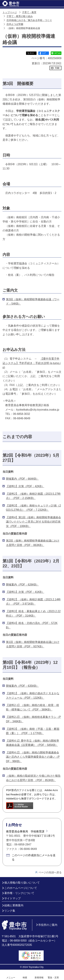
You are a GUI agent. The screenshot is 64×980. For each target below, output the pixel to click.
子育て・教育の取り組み (20, 16)
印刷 (57, 68)
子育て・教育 (29, 12)
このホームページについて (21, 888)
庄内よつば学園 (15, 24)
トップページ (10, 12)
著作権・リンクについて (19, 893)
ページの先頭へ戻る (50, 872)
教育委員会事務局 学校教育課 (25, 831)
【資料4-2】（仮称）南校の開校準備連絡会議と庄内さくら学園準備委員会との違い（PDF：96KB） (33, 757)
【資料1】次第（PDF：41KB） (25, 592)
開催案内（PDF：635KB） (22, 686)
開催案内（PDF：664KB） (22, 479)
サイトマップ (12, 898)
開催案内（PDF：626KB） (22, 585)
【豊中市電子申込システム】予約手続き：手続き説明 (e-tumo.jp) (32, 363)
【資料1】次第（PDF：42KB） (25, 486)
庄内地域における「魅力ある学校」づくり (29, 20)
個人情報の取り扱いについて (22, 883)
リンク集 (10, 911)
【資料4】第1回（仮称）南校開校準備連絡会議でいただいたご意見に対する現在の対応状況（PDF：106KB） (33, 522)
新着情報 (39, 978)
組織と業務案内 (14, 905)
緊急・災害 (53, 978)
